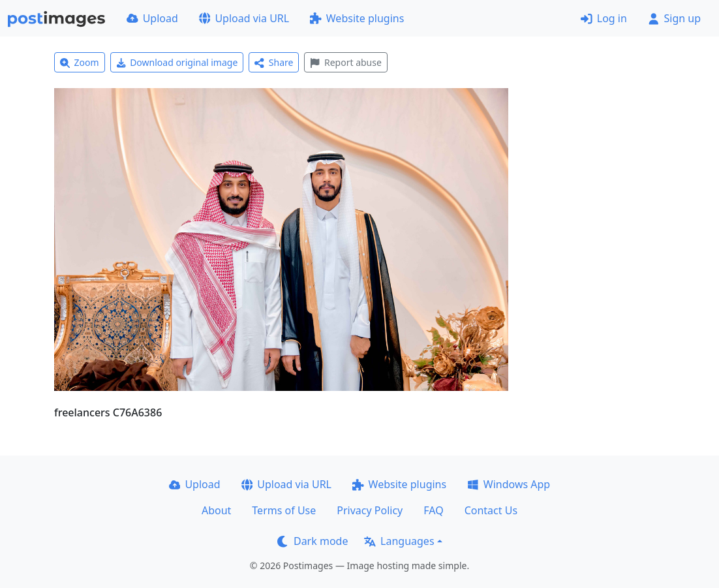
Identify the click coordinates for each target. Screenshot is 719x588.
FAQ (433, 510)
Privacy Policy (370, 510)
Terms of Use (284, 510)
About (216, 510)
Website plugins (357, 18)
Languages (399, 541)
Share (274, 62)
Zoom (80, 62)
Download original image (177, 62)
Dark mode (313, 541)
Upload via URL (244, 18)
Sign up (674, 18)
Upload (152, 18)
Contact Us (491, 510)
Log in (604, 18)
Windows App (509, 484)
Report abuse (345, 62)
